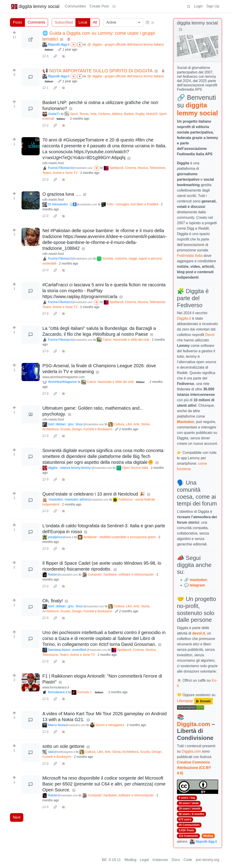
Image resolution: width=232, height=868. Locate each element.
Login (198, 6)
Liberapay (185, 701)
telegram (197, 585)
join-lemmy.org (208, 860)
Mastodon (186, 422)
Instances (160, 860)
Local (83, 22)
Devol (210, 335)
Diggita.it (184, 318)
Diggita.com (193, 724)
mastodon (198, 580)
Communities (75, 6)
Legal (144, 860)
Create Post (99, 6)
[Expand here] (31, 146)
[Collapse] (181, 30)
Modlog (208, 836)
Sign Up (213, 6)
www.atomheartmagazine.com (64, 377)
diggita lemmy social (35, 6)
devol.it (199, 633)
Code (188, 860)
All (95, 22)
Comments (36, 22)
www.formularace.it (56, 687)
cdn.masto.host (53, 163)
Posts (17, 22)
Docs (176, 860)
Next (17, 817)
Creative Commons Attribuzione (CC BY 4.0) (194, 768)
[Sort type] (124, 22)
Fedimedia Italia (190, 256)
